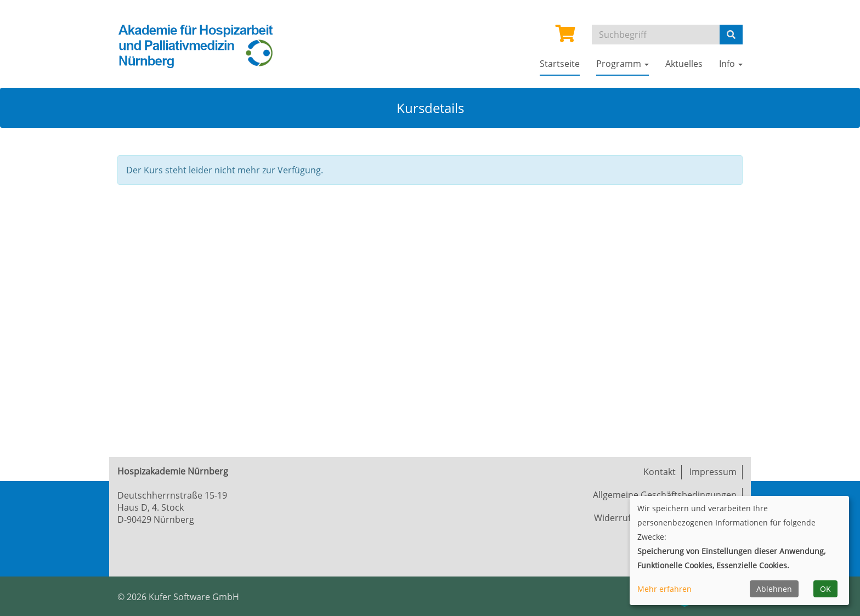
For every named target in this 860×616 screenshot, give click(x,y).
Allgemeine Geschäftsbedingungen (665, 495)
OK (825, 589)
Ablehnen (774, 589)
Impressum (713, 472)
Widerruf (612, 518)
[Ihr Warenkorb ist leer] (565, 37)
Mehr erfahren (664, 589)
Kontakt (660, 472)
